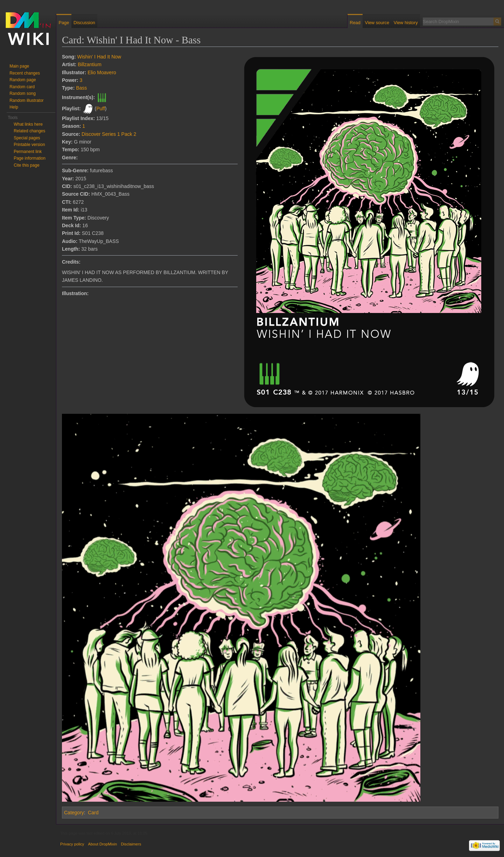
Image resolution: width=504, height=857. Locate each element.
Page (64, 23)
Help (14, 107)
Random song (23, 93)
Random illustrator (26, 100)
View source (377, 23)
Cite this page (26, 165)
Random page (23, 80)
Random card (22, 87)
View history (406, 23)
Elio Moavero (102, 72)
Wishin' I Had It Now (99, 57)
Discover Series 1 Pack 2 (109, 134)
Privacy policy (72, 844)
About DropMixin (103, 844)
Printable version (29, 145)
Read (355, 23)
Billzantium (90, 64)
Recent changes (25, 73)
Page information (30, 158)
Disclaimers (131, 844)
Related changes (29, 131)
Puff (101, 109)
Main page (19, 66)
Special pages (27, 138)
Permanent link (28, 152)
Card (93, 813)
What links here (28, 124)
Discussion (84, 23)
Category (74, 813)
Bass (81, 88)
